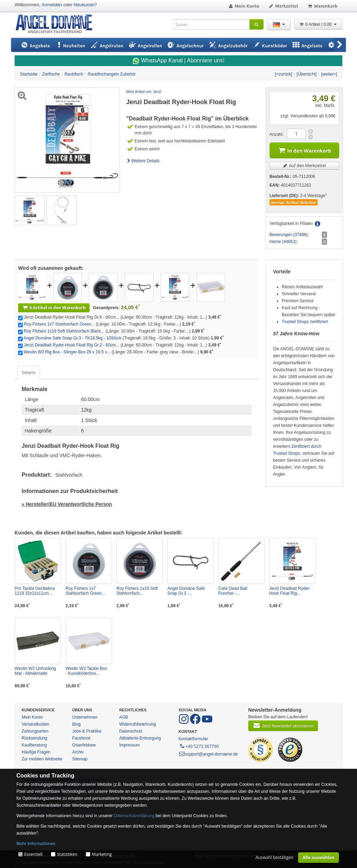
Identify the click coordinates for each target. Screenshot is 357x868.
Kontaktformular (193, 739)
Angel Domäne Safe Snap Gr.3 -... (186, 591)
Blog (76, 724)
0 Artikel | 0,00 (318, 24)
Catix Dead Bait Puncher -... (233, 591)
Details (29, 373)
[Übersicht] (307, 74)
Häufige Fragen (36, 752)
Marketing (102, 854)
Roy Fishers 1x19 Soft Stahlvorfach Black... (64, 331)
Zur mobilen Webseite (42, 759)
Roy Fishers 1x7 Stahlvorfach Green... (59, 324)
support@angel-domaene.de (208, 754)
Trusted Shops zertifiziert (305, 322)
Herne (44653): (284, 242)
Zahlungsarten (35, 731)
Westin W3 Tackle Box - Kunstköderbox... (86, 671)
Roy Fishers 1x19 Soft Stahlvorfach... (137, 591)
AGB (124, 717)
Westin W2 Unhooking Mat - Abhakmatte (35, 671)
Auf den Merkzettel (304, 166)
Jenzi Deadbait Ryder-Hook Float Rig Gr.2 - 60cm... (71, 345)
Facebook (81, 738)
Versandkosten (35, 724)
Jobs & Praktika (87, 731)
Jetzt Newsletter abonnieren (283, 725)
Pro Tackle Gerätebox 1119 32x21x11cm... (35, 591)
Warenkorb (322, 6)
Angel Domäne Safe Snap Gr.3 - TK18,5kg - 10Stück (73, 338)
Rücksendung (34, 738)
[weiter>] (329, 74)
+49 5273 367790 (199, 746)
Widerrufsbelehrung (138, 724)
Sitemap (80, 759)
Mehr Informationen (36, 844)
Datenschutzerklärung (134, 816)
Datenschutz (131, 731)
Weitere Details (143, 161)
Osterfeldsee (84, 745)
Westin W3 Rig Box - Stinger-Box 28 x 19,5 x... (67, 352)
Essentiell (33, 854)
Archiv (78, 752)
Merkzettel (283, 6)
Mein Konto (244, 6)
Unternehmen (85, 717)
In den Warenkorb (304, 150)
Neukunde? (85, 5)
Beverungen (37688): (289, 235)
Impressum (130, 745)
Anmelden (52, 5)
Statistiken (67, 854)
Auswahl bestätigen (275, 857)
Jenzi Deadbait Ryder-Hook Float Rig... (290, 591)
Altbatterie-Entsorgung (140, 738)
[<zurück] (284, 74)
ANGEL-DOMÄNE (57, 24)
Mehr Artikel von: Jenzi (144, 92)
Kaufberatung (34, 745)
